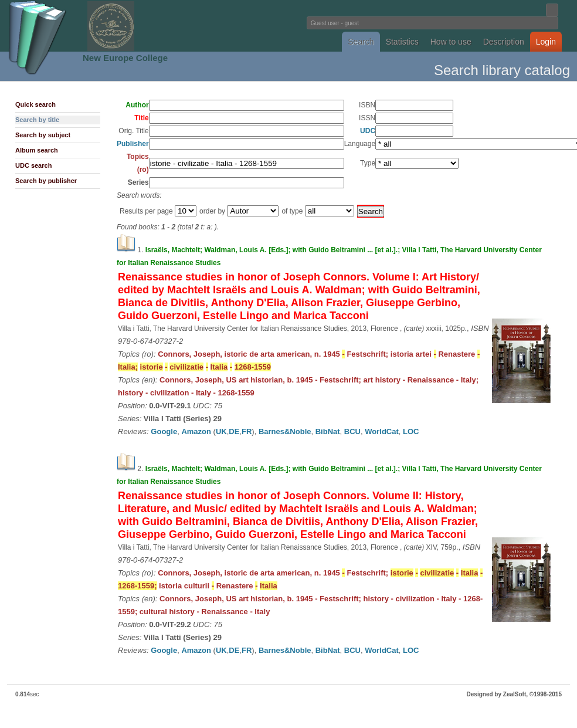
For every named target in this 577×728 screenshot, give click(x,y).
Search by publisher (46, 181)
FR (247, 431)
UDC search (33, 165)
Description (504, 42)
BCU (352, 431)
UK (221, 431)
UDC (368, 131)
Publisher (133, 144)
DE (234, 431)
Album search (37, 150)
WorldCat (382, 431)
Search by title (37, 120)
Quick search (35, 104)
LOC (411, 431)
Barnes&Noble (285, 431)
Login (546, 42)
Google (164, 431)
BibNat (328, 431)
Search (361, 42)
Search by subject (43, 135)
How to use (451, 42)
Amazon (196, 431)
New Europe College (125, 58)
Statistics (402, 42)
